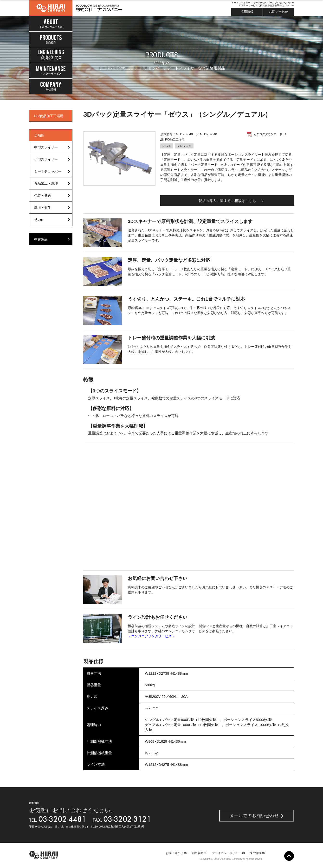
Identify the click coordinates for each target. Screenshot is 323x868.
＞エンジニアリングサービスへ (151, 636)
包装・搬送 (43, 195)
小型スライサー (46, 159)
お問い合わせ (278, 12)
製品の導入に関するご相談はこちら (227, 201)
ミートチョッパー (48, 171)
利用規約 (198, 853)
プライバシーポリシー (226, 853)
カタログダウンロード (268, 134)
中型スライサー (46, 147)
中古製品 (41, 239)
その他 (39, 220)
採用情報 (247, 12)
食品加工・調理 (46, 183)
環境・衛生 (43, 208)
